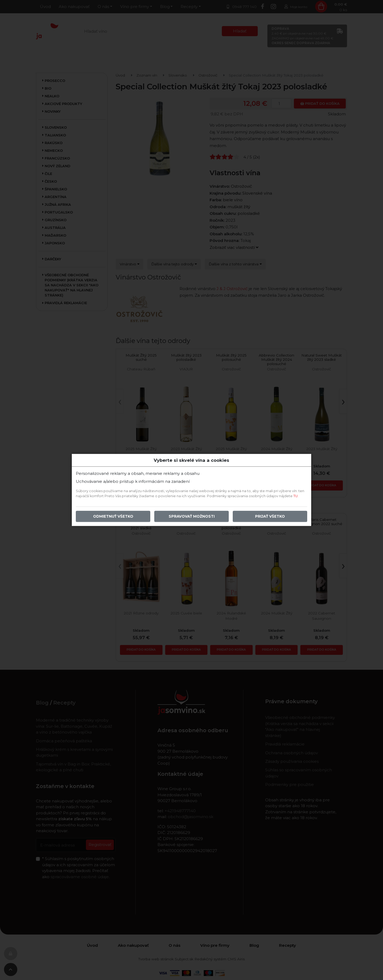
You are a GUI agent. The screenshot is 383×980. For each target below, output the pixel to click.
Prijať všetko (270, 517)
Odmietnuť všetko (113, 517)
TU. (296, 496)
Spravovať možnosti (192, 517)
